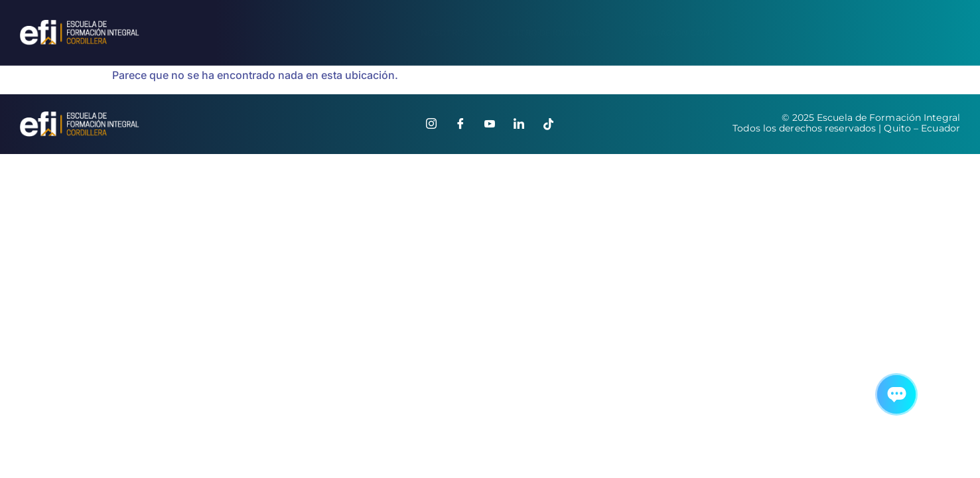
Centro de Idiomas (545, 33)
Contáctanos (920, 33)
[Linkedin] (519, 124)
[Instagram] (431, 124)
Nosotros (437, 33)
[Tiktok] (548, 124)
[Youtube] (490, 124)
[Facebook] (460, 124)
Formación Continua (681, 33)
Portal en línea (809, 33)
